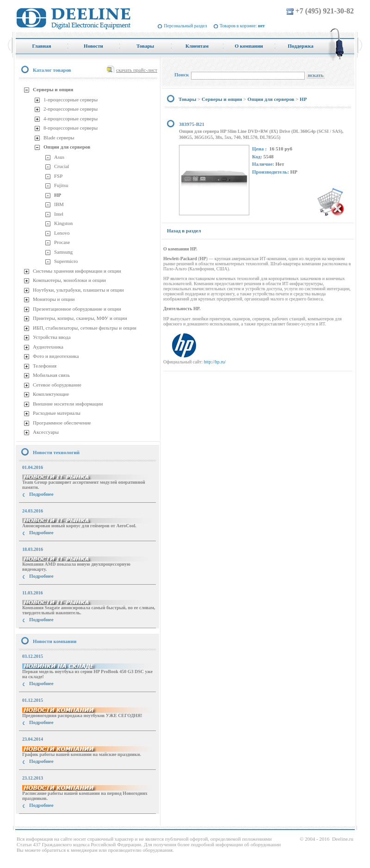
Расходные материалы (57, 413)
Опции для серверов (67, 147)
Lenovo (62, 233)
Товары (187, 99)
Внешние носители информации (68, 404)
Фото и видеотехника (56, 356)
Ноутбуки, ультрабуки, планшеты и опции (78, 290)
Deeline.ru (343, 839)
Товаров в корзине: (242, 26)
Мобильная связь (51, 375)
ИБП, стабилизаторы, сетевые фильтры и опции (85, 328)
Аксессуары (46, 432)
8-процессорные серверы (71, 128)
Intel (59, 214)
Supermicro (66, 261)
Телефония (45, 366)
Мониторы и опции (54, 299)
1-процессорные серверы (71, 100)
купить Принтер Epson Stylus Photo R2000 (57, 822)
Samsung (63, 252)
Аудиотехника (48, 347)
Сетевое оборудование (57, 385)
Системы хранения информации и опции (77, 271)
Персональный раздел (185, 26)
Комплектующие (51, 394)
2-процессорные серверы (71, 109)
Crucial (62, 166)
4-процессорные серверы (71, 119)
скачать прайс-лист (137, 70)
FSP (58, 176)
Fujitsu (61, 185)
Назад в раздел (184, 231)
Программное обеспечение (62, 423)
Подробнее (41, 494)
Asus (59, 157)
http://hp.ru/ (215, 362)
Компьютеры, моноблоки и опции (69, 280)
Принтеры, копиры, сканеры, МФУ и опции (80, 318)
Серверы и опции (53, 89)
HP (58, 195)
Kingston (63, 223)
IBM (59, 204)
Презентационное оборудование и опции (77, 309)
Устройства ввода (52, 337)
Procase (62, 242)
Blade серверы (59, 137)
